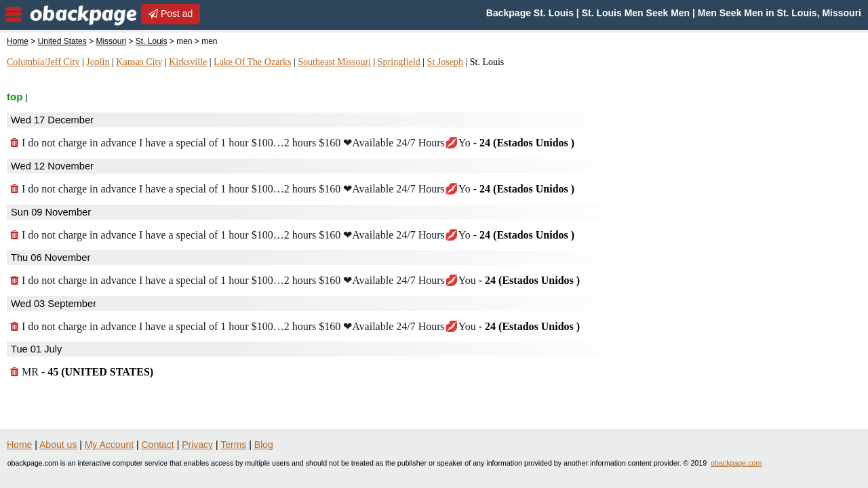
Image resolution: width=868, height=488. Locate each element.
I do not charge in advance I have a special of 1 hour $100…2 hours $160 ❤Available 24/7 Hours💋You (295, 280)
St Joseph (445, 62)
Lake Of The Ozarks (252, 62)
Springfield (399, 62)
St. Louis (152, 41)
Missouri (111, 41)
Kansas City (139, 62)
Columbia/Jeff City (43, 62)
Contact (158, 445)
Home (18, 41)
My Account (109, 445)
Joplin (98, 62)
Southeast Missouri (334, 62)
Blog (264, 445)
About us (58, 445)
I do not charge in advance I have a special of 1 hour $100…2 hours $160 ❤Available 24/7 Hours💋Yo (292, 143)
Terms (233, 445)
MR (82, 372)
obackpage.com (736, 463)
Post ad (171, 14)
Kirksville (188, 62)
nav (14, 14)
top (15, 97)
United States (62, 41)
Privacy (197, 445)
